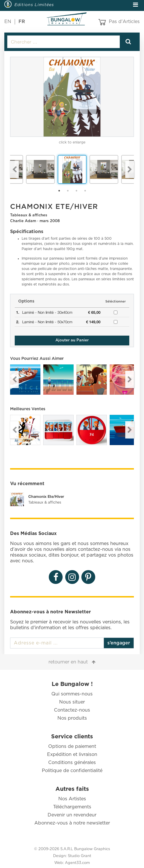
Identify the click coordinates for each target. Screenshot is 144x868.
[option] (72, 97)
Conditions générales (72, 763)
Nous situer (72, 702)
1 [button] (59, 191)
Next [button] (130, 169)
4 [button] (85, 191)
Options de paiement (72, 746)
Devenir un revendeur (72, 815)
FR (22, 22)
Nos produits (72, 718)
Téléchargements (72, 807)
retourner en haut (68, 662)
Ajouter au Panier (72, 340)
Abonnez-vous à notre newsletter (72, 823)
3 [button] (76, 191)
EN (8, 22)
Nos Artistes (72, 799)
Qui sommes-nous (72, 694)
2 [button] (68, 191)
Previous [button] (14, 169)
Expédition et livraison (72, 754)
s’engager (119, 643)
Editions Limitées (34, 5)
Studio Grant (80, 856)
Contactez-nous (72, 710)
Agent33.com (77, 863)
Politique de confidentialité (72, 771)
